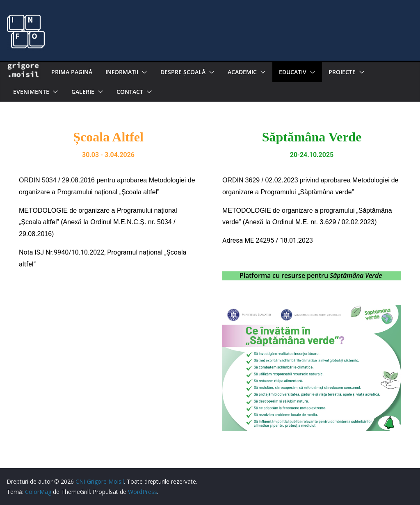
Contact (130, 92)
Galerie (83, 92)
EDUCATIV (293, 72)
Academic (242, 72)
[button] (143, 72)
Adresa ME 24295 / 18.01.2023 (268, 240)
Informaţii (122, 72)
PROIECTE (342, 72)
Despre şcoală (183, 72)
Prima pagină (72, 72)
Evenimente (31, 92)
